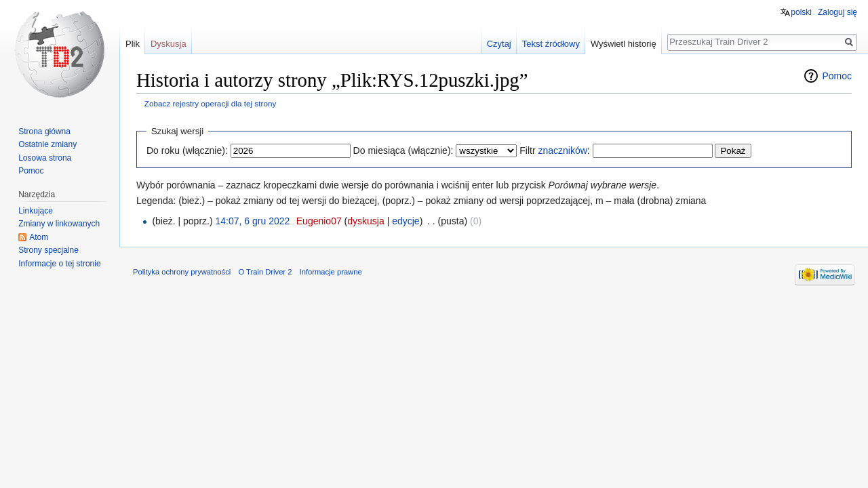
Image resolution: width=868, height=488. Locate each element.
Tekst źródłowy (551, 44)
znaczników (562, 150)
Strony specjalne (48, 250)
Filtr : (554, 150)
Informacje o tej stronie (59, 264)
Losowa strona (45, 158)
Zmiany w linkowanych (59, 224)
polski (801, 12)
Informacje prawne (331, 272)
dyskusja (366, 221)
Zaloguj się (837, 12)
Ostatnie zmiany (47, 144)
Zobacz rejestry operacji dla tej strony (211, 103)
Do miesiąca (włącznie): (403, 150)
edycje (406, 221)
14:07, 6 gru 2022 (253, 221)
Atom (39, 237)
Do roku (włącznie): (187, 150)
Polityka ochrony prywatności (182, 272)
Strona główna (44, 131)
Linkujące (36, 211)
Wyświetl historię (624, 44)
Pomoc (837, 76)
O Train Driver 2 (265, 272)
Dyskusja (169, 44)
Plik (133, 44)
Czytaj (499, 44)
